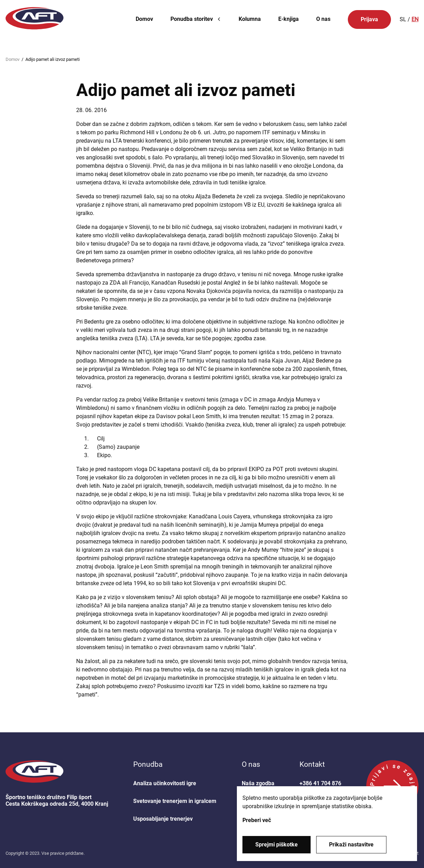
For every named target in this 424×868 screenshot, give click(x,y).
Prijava (369, 19)
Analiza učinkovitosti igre (165, 783)
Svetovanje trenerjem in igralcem (175, 801)
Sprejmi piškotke (277, 845)
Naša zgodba (258, 783)
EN (415, 19)
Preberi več (257, 820)
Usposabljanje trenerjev (163, 819)
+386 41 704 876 (320, 783)
